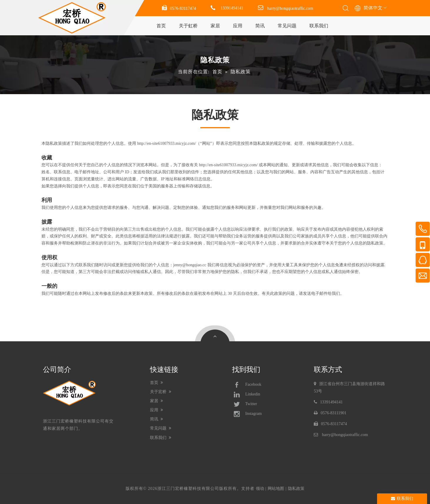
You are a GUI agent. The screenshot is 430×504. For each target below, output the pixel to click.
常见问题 (287, 26)
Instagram (247, 414)
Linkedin (246, 395)
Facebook (247, 385)
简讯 (260, 26)
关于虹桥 (188, 26)
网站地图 (276, 489)
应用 (238, 26)
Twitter (245, 404)
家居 (215, 26)
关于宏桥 (161, 392)
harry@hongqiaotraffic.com (290, 8)
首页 (161, 26)
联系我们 (319, 26)
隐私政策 (296, 489)
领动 (260, 489)
